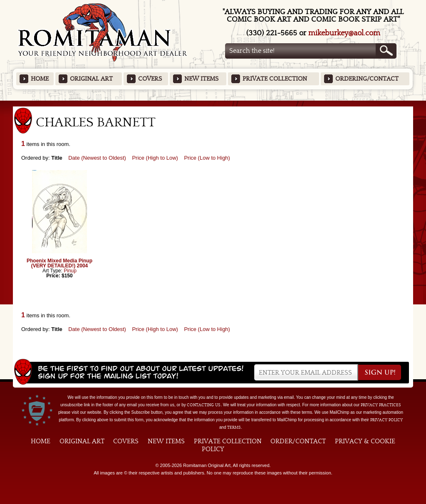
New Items (201, 79)
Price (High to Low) (155, 158)
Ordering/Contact (367, 79)
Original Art (91, 79)
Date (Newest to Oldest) (97, 158)
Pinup (70, 271)
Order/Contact (298, 441)
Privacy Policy (386, 420)
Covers (150, 79)
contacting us (204, 405)
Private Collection (275, 79)
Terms (234, 427)
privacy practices (381, 405)
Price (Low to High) (207, 158)
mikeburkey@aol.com (344, 33)
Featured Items (213, 103)
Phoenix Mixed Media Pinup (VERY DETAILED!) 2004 (59, 263)
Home (40, 79)
